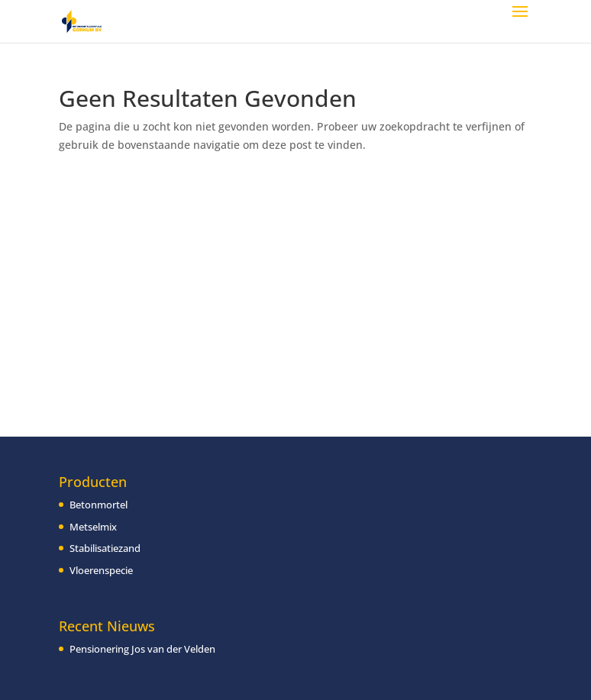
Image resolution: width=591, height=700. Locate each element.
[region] (199, 598)
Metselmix (93, 527)
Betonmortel (98, 505)
